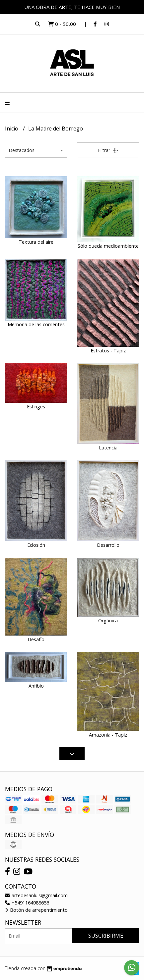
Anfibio (36, 686)
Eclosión (36, 545)
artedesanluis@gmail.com (36, 895)
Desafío (36, 639)
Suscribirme (106, 936)
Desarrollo (108, 545)
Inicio (12, 129)
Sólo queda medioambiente (108, 246)
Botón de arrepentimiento (36, 910)
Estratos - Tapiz (108, 351)
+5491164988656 (27, 903)
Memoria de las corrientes (36, 324)
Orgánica (108, 620)
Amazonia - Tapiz (108, 735)
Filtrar (108, 150)
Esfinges (36, 407)
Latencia (108, 448)
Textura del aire (36, 242)
